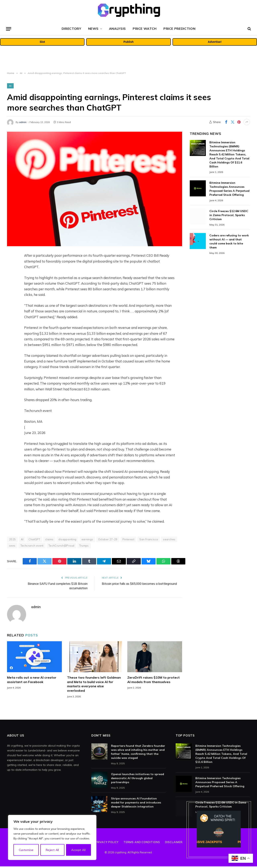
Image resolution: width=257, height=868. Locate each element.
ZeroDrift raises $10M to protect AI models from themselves (153, 680)
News (93, 29)
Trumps (84, 546)
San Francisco (149, 539)
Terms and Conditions (142, 842)
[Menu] (9, 29)
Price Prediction (179, 29)
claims (49, 539)
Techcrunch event (32, 546)
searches (169, 539)
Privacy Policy (107, 842)
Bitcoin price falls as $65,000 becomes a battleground (139, 584)
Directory (71, 29)
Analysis (117, 29)
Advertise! (215, 42)
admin (23, 122)
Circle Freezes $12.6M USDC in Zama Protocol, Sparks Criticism (229, 215)
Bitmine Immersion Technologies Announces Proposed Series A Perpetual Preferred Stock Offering (229, 189)
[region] (52, 837)
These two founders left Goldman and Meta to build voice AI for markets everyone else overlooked (94, 684)
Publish (129, 42)
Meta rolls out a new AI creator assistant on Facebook (32, 680)
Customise (26, 850)
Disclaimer (174, 842)
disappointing (67, 539)
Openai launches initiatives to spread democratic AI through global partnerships (138, 778)
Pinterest (128, 539)
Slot (42, 42)
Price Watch (145, 29)
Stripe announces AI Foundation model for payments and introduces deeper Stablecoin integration (136, 802)
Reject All (52, 850)
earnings (87, 539)
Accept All (78, 850)
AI (10, 86)
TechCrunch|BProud (62, 546)
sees (12, 546)
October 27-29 (108, 539)
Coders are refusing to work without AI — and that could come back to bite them (229, 241)
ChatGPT (34, 539)
